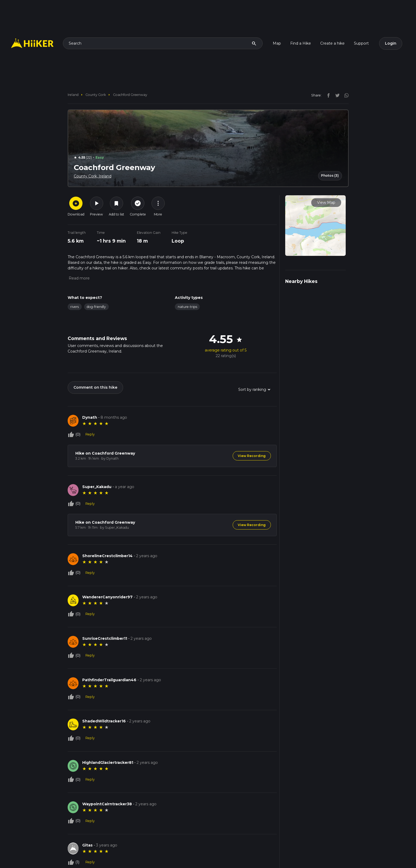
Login (391, 43)
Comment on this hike (95, 387)
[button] (79, 278)
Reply (90, 434)
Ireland (73, 95)
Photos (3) (330, 175)
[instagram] (345, 95)
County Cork (96, 95)
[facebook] (327, 95)
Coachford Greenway (130, 95)
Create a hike (332, 43)
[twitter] (336, 95)
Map (277, 43)
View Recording (252, 456)
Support (361, 43)
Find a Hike (301, 43)
